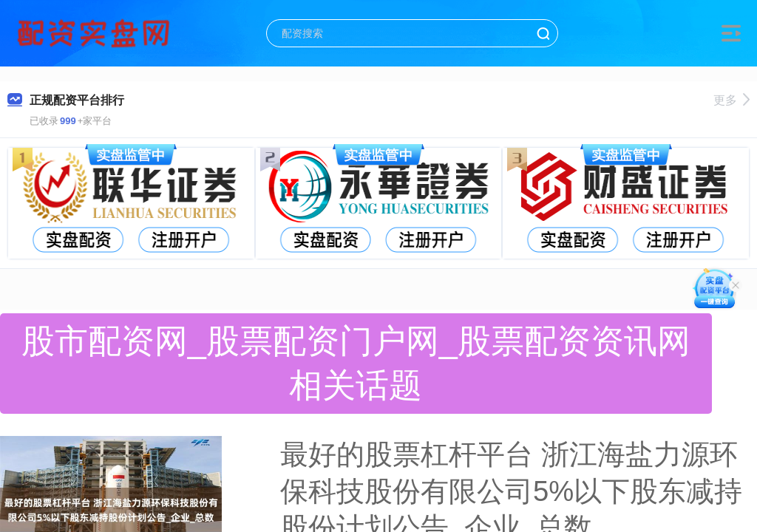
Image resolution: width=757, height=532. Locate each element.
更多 (731, 100)
